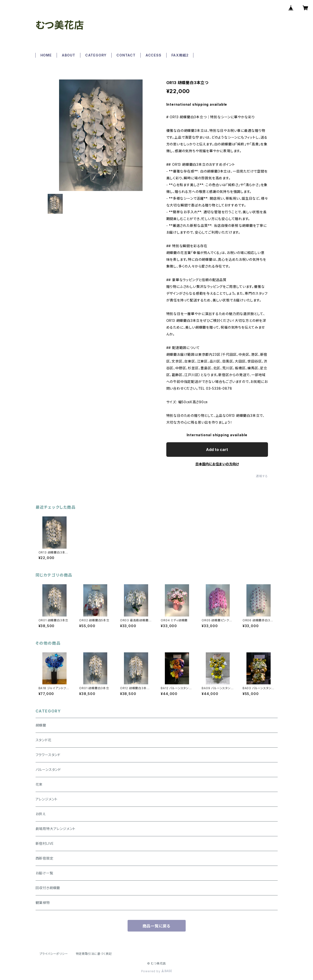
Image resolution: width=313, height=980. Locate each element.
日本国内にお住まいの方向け (217, 464)
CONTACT (126, 55)
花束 (39, 784)
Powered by (157, 971)
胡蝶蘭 (41, 725)
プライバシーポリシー (54, 954)
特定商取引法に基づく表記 (94, 954)
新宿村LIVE (45, 843)
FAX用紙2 (180, 55)
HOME (46, 55)
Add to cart (217, 450)
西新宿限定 (45, 858)
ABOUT (69, 55)
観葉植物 (43, 903)
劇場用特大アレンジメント (56, 829)
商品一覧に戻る (157, 926)
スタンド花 (44, 740)
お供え (41, 814)
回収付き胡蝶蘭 (48, 888)
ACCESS (153, 55)
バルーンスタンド (48, 770)
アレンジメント (47, 799)
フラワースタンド (48, 755)
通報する (262, 476)
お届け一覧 (44, 873)
